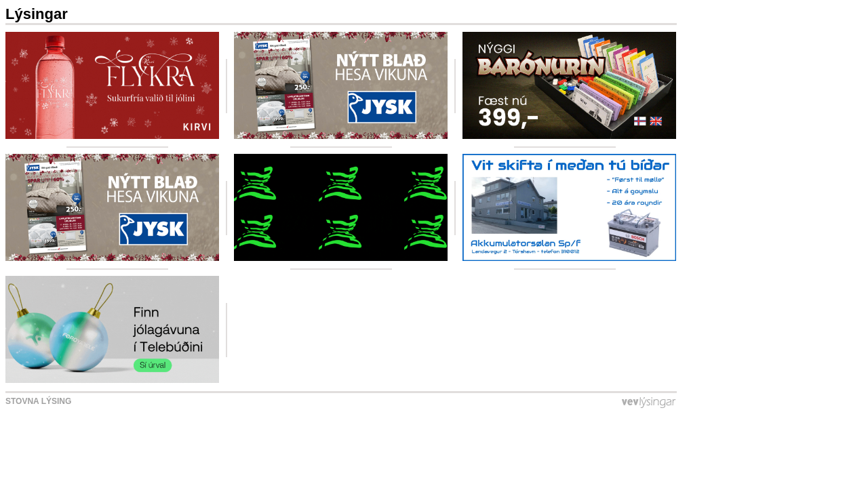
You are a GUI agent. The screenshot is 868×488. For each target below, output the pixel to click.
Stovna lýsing (38, 401)
